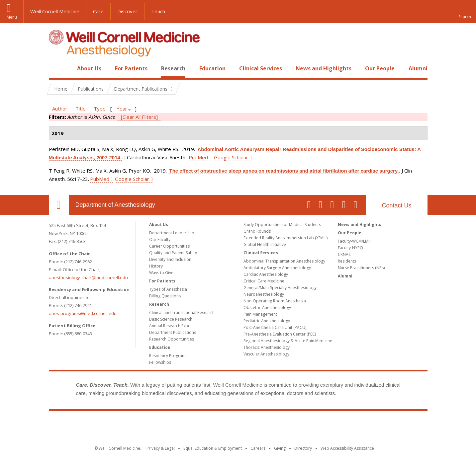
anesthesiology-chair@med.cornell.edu (88, 277)
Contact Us (396, 205)
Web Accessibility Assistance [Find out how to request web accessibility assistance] (347, 448)
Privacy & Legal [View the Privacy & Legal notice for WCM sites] (161, 448)
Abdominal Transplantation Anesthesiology (284, 261)
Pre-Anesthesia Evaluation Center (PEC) (280, 334)
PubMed (198, 157)
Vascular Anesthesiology (266, 354)
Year (122, 109)
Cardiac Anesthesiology (266, 274)
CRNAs (344, 254)
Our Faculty (160, 239)
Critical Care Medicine (264, 281)
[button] (464, 12)
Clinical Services (261, 68)
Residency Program (167, 356)
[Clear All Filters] (139, 117)
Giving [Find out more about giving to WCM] (280, 448)
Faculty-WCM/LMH (355, 241)
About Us (89, 68)
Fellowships (160, 362)
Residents (347, 261)
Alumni (418, 68)
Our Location (59, 205)
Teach (158, 11)
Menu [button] (12, 17)
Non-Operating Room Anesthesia (275, 301)
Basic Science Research (171, 319)
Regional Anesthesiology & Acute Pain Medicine (288, 341)
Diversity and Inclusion (170, 259)
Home (56, 68)
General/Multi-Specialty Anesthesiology (280, 288)
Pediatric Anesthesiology (267, 321)
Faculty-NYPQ (350, 248)
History (156, 266)
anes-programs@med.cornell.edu (83, 313)
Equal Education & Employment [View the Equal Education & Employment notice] (213, 448)
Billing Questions (165, 296)
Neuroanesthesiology (264, 294)
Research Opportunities (172, 339)
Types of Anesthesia (168, 289)
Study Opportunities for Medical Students (282, 225)
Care (98, 11)
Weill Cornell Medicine (55, 11)
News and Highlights (324, 68)
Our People (380, 68)
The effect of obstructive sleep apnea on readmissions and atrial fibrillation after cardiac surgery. (284, 171)
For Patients (131, 68)
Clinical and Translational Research (182, 312)
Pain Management (260, 314)
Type (100, 109)
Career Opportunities (169, 246)
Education (212, 68)
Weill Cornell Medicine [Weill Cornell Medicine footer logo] (238, 424)
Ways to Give (161, 273)
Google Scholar (231, 157)
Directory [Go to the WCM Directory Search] (303, 448)
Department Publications (173, 332)
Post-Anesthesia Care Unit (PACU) (275, 327)
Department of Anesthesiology (115, 205)
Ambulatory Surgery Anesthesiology (277, 268)
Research (173, 68)
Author (60, 109)
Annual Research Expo (170, 326)
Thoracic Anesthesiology (267, 347)
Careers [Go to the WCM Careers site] (258, 448)
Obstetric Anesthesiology (267, 308)
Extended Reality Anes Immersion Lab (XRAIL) (286, 238)
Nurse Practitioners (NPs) (361, 268)
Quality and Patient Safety (173, 253)
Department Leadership (172, 233)
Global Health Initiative (265, 244)
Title (81, 109)
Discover (127, 11)
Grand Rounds (257, 231)
